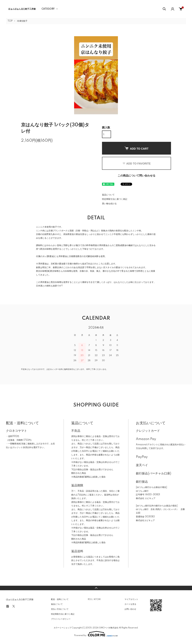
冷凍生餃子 (22, 21)
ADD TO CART (136, 148)
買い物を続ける (109, 204)
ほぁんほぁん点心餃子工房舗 (22, 9)
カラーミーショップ (62, 628)
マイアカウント (131, 599)
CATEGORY (48, 9)
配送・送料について (60, 599)
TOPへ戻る (96, 588)
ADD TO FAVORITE (136, 164)
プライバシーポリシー (61, 619)
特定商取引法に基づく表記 (115, 199)
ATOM (97, 599)
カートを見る (130, 604)
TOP (10, 21)
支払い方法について (60, 609)
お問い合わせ (130, 609)
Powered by (96, 634)
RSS (90, 599)
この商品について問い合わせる (136, 176)
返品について (108, 195)
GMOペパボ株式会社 (109, 628)
